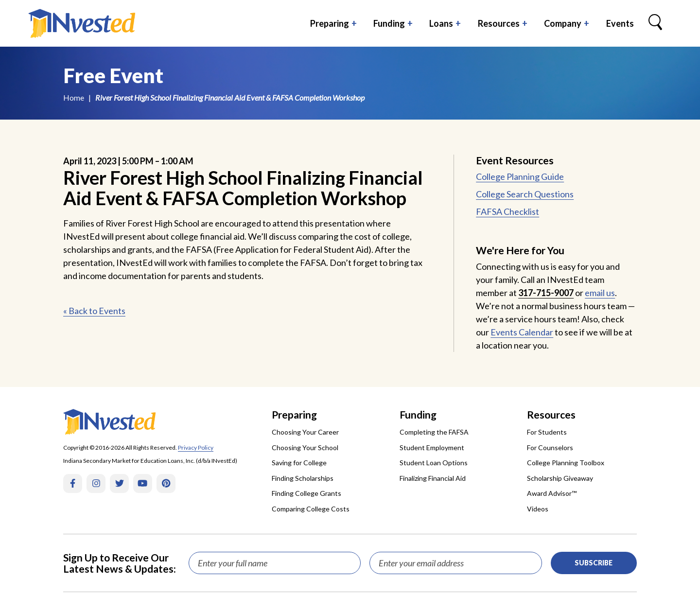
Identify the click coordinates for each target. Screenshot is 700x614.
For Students (547, 432)
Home (74, 97)
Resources (499, 23)
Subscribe (594, 563)
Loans (441, 23)
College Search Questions (525, 194)
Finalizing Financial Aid (433, 478)
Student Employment (432, 447)
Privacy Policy (196, 447)
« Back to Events (94, 311)
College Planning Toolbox (566, 463)
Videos (538, 509)
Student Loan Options (434, 463)
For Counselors (550, 447)
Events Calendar (522, 332)
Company (563, 23)
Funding (389, 23)
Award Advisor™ (552, 493)
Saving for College (299, 463)
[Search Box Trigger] (655, 23)
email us (600, 293)
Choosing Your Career (305, 432)
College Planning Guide (520, 176)
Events (620, 23)
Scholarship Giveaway (560, 478)
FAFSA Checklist (507, 211)
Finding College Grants (306, 493)
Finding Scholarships (303, 478)
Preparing (330, 23)
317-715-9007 (546, 293)
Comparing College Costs (311, 509)
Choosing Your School (305, 447)
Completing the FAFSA (434, 432)
